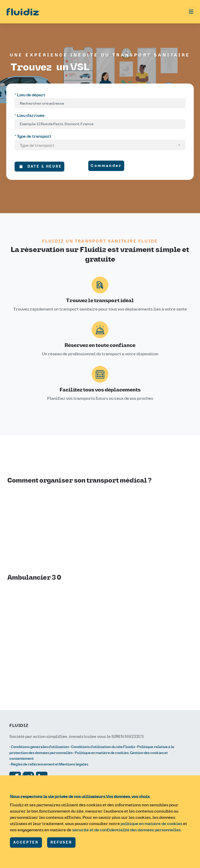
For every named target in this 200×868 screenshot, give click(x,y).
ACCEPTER (26, 842)
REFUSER (61, 842)
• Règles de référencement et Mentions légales (49, 764)
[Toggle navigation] (191, 12)
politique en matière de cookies (151, 824)
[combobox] (100, 146)
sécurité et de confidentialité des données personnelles (126, 830)
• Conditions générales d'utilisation (39, 747)
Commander (106, 166)
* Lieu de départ (30, 95)
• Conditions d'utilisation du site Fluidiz (102, 747)
